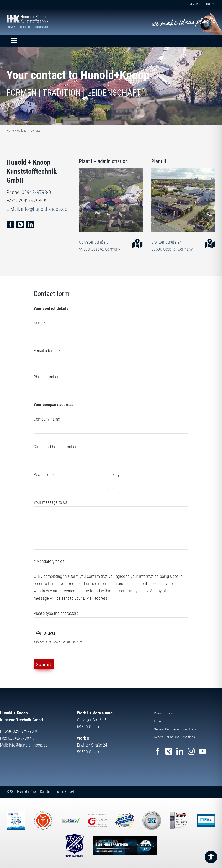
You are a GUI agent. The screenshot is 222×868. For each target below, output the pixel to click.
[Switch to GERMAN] (193, 4)
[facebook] (10, 225)
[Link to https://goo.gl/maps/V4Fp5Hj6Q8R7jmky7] (135, 243)
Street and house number (55, 447)
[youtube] (202, 751)
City (116, 474)
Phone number (46, 377)
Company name (47, 419)
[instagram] (191, 751)
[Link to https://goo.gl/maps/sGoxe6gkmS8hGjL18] (208, 243)
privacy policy (137, 591)
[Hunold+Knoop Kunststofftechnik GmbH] (27, 17)
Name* (39, 323)
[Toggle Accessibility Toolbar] (211, 857)
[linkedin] (30, 225)
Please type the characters (56, 613)
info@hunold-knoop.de (44, 209)
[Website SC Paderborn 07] (125, 846)
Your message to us (50, 502)
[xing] (20, 225)
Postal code (44, 474)
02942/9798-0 (36, 192)
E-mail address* (47, 351)
